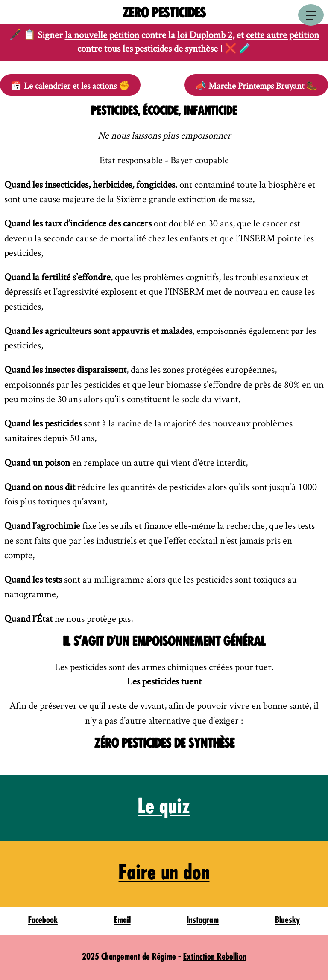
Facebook (43, 921)
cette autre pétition (283, 35)
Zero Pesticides (164, 14)
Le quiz (164, 808)
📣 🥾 (256, 86)
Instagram (203, 921)
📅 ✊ (70, 86)
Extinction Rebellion (215, 957)
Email (122, 921)
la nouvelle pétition (102, 35)
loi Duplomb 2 (205, 35)
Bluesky (287, 921)
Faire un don (164, 874)
